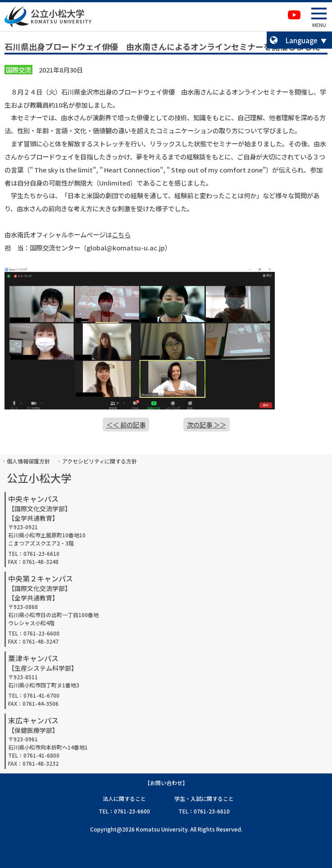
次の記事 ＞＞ (207, 425)
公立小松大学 (58, 13)
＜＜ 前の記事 (126, 425)
